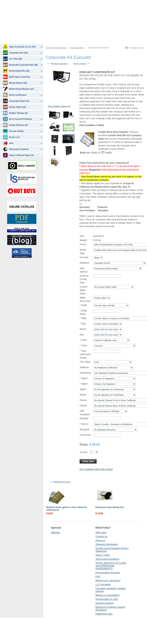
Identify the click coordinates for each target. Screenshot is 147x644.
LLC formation (103, 584)
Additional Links (104, 614)
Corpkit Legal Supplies (56, 48)
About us (100, 540)
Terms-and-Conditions (107, 559)
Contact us (101, 536)
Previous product (57, 64)
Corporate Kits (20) (15, 53)
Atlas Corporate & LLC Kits (19, 47)
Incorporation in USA (107, 599)
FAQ (98, 576)
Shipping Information (107, 544)
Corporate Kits (77, 48)
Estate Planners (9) (15, 125)
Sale (8, 143)
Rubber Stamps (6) (15, 113)
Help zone (101, 532)
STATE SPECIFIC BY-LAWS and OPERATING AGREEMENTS (111, 566)
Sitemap (55, 532)
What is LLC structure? (108, 580)
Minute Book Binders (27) (19, 89)
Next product (82, 64)
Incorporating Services (108, 573)
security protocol (104, 603)
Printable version (137, 48)
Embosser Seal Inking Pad (110, 507)
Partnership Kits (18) (16, 71)
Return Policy (103, 555)
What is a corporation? (108, 595)
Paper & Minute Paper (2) (18, 155)
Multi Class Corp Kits (16, 77)
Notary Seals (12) (14, 107)
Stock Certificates (15, 95)
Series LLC (11, 137)
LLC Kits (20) (12, 59)
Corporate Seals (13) (16, 101)
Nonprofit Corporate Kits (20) (20, 65)
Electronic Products (16, 149)
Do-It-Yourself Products (18, 119)
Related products (62, 482)
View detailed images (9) (59, 106)
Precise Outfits (13, 131)
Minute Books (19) (15, 83)
